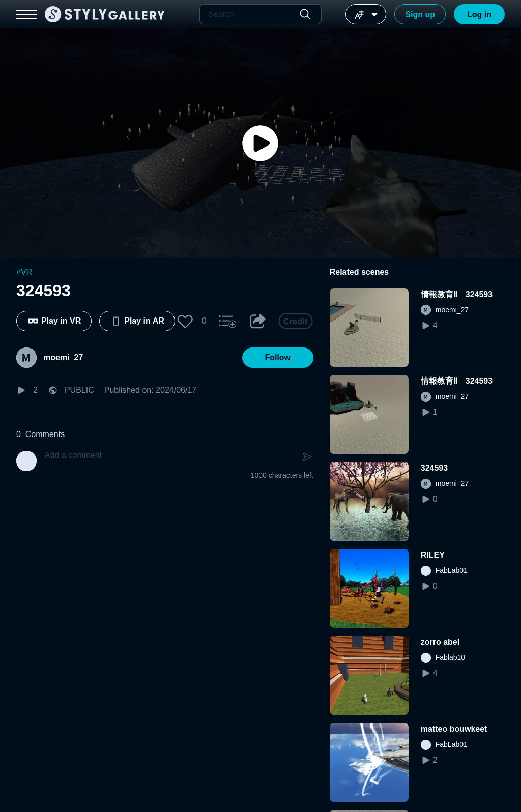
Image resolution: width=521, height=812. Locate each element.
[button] (185, 321)
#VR (24, 272)
